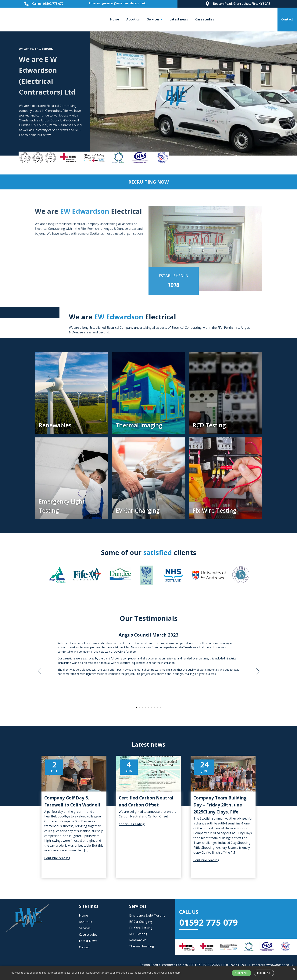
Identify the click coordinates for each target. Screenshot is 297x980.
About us (133, 19)
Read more (174, 973)
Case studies (205, 19)
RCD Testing (138, 934)
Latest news (179, 19)
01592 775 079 (209, 922)
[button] (136, 707)
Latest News (88, 941)
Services (85, 928)
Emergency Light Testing (147, 915)
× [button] (294, 969)
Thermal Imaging (142, 946)
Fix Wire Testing (141, 928)
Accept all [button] (241, 973)
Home (115, 19)
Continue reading (57, 858)
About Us (86, 922)
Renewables (138, 940)
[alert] (148, 973)
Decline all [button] (264, 973)
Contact (85, 947)
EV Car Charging (141, 922)
